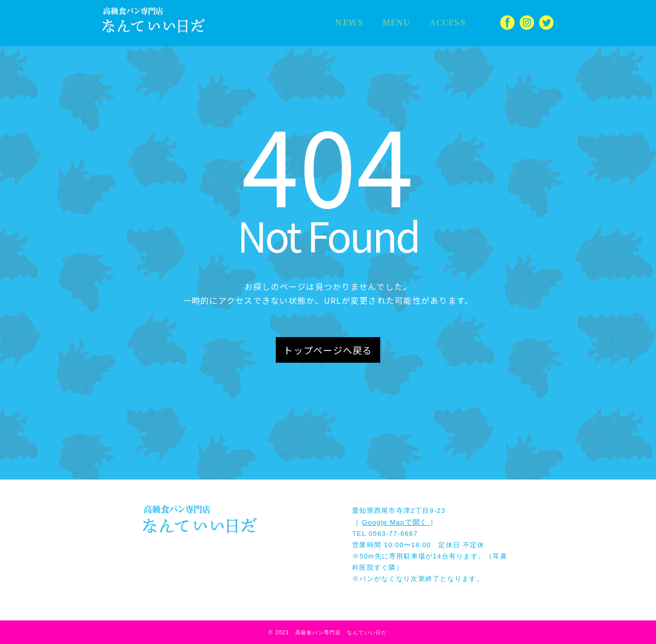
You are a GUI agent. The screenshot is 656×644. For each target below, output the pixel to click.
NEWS (347, 23)
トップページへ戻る (328, 350)
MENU (388, 23)
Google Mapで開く (395, 522)
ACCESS (436, 23)
